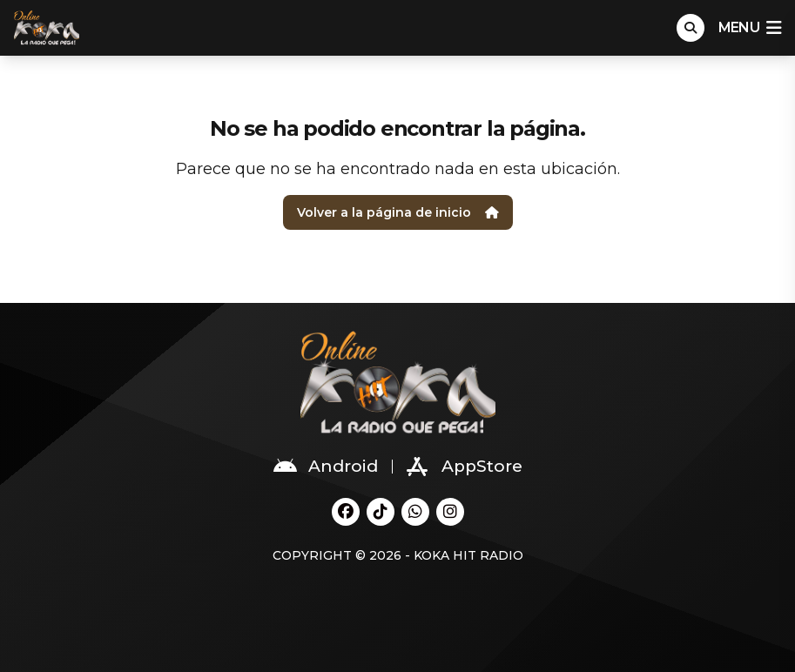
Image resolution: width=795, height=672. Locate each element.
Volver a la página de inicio (398, 212)
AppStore (465, 467)
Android (326, 467)
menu (750, 28)
